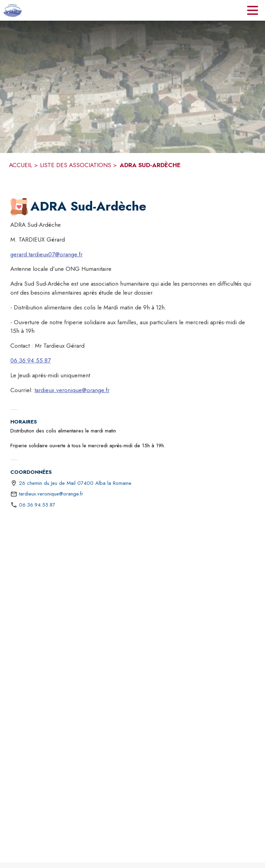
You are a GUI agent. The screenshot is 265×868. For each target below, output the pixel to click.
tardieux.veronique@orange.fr (72, 390)
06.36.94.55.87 (31, 360)
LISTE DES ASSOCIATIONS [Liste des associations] (76, 165)
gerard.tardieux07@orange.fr (46, 254)
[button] (19, 207)
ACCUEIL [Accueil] (21, 165)
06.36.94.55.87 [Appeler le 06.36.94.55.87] (37, 505)
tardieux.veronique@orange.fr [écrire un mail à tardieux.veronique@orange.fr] (51, 494)
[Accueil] (13, 10)
